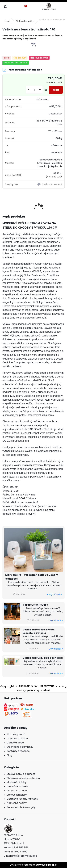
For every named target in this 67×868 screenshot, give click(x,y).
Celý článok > (54, 595)
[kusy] (34, 90)
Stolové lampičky (25, 21)
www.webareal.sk (46, 865)
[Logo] (49, 7)
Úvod (8, 21)
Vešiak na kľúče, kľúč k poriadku (43, 658)
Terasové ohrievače (35, 605)
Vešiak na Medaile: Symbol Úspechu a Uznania (39, 631)
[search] (6, 7)
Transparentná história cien (22, 70)
